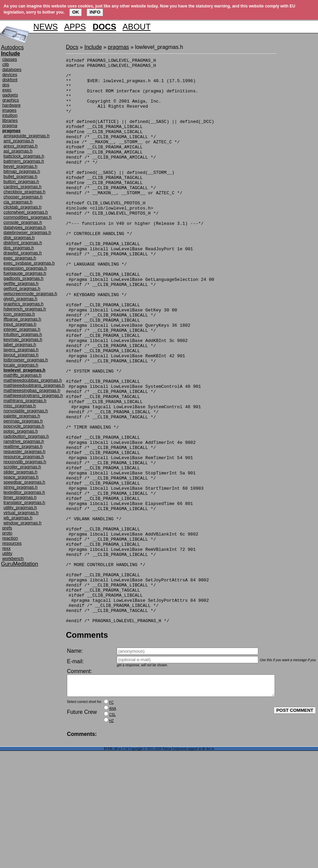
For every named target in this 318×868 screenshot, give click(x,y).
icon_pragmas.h (19, 314)
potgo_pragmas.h (21, 431)
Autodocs (12, 47)
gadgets (10, 95)
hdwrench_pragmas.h (25, 309)
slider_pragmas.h (20, 472)
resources (12, 543)
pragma (10, 125)
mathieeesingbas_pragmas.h (32, 390)
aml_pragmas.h (19, 141)
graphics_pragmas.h (23, 304)
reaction (10, 538)
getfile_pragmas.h (21, 283)
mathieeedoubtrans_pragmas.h (34, 385)
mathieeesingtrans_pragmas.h (33, 395)
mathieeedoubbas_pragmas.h (33, 380)
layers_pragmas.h (21, 350)
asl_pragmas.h (18, 151)
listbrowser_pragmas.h (26, 360)
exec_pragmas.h (20, 258)
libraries (10, 120)
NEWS (45, 27)
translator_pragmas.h (24, 502)
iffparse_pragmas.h (22, 319)
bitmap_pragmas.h (22, 171)
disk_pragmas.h (19, 238)
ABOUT (137, 27)
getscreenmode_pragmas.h (30, 294)
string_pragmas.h (20, 487)
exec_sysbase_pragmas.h (29, 263)
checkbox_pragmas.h (24, 192)
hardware (12, 105)
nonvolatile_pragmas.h (26, 411)
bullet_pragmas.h (20, 176)
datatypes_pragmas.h (25, 227)
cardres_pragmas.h (22, 187)
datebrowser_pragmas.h (27, 232)
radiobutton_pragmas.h (26, 436)
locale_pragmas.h (21, 365)
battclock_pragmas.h (24, 156)
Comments (87, 748)
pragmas (118, 47)
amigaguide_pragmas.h (26, 136)
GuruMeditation (20, 564)
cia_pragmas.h (18, 202)
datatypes (12, 69)
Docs (72, 47)
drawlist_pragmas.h (23, 253)
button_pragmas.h (21, 182)
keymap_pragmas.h (23, 339)
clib (6, 64)
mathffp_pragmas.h (22, 375)
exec (7, 90)
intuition (10, 115)
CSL (113, 832)
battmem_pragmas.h (24, 161)
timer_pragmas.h (20, 497)
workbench (13, 558)
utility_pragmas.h (20, 508)
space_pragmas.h (21, 477)
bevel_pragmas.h (20, 166)
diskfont (10, 80)
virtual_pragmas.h (21, 513)
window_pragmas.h (22, 523)
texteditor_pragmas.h (24, 492)
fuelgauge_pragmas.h (25, 273)
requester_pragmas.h (24, 451)
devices (10, 75)
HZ (111, 838)
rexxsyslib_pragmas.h (25, 462)
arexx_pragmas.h (20, 146)
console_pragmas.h (23, 222)
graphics (11, 100)
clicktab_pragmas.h (22, 207)
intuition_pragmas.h (23, 334)
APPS (75, 27)
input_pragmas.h (20, 324)
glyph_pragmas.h (20, 299)
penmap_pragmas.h (23, 421)
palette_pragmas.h (22, 416)
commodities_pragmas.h (27, 217)
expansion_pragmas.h (25, 268)
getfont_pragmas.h (22, 288)
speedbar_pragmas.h (24, 482)
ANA (113, 826)
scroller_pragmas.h (22, 467)
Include (93, 47)
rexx (7, 548)
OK (76, 12)
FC (111, 820)
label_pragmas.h (20, 345)
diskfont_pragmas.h (23, 243)
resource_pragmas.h (24, 457)
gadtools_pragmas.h (23, 278)
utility (7, 553)
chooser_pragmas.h (23, 197)
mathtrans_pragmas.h (25, 401)
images (10, 110)
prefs (7, 528)
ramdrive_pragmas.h (24, 441)
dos (6, 85)
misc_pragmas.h (20, 406)
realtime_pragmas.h (23, 446)
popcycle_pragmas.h (24, 426)
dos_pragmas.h (19, 248)
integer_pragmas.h (22, 329)
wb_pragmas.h (18, 518)
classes (10, 59)
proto (7, 533)
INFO (95, 12)
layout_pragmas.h (21, 355)
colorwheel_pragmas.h (26, 212)
